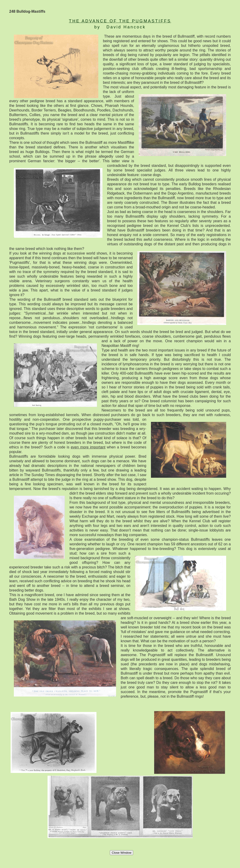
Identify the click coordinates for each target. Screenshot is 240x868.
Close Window (121, 853)
